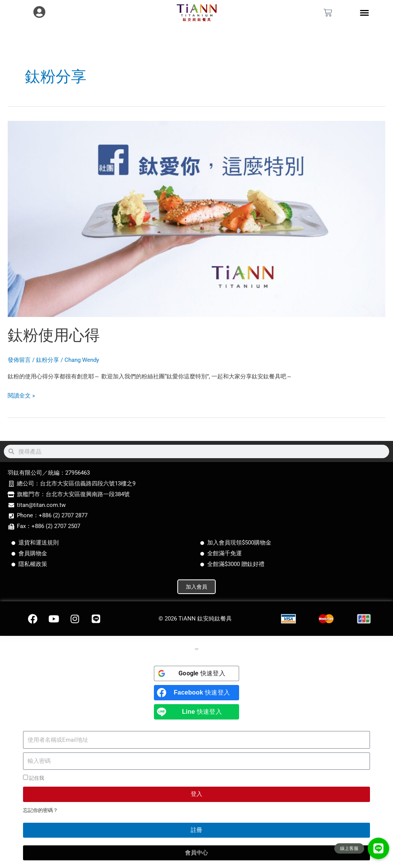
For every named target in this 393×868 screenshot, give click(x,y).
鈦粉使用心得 (54, 335)
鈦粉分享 (48, 360)
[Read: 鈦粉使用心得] (196, 218)
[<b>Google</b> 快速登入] (196, 673)
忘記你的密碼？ (40, 810)
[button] (378, 848)
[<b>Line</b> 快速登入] (196, 712)
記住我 (34, 778)
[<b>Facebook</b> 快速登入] (196, 693)
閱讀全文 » (21, 395)
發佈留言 (19, 360)
